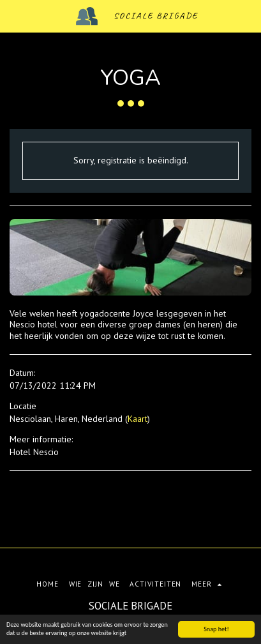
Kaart (138, 419)
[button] (14, 16)
